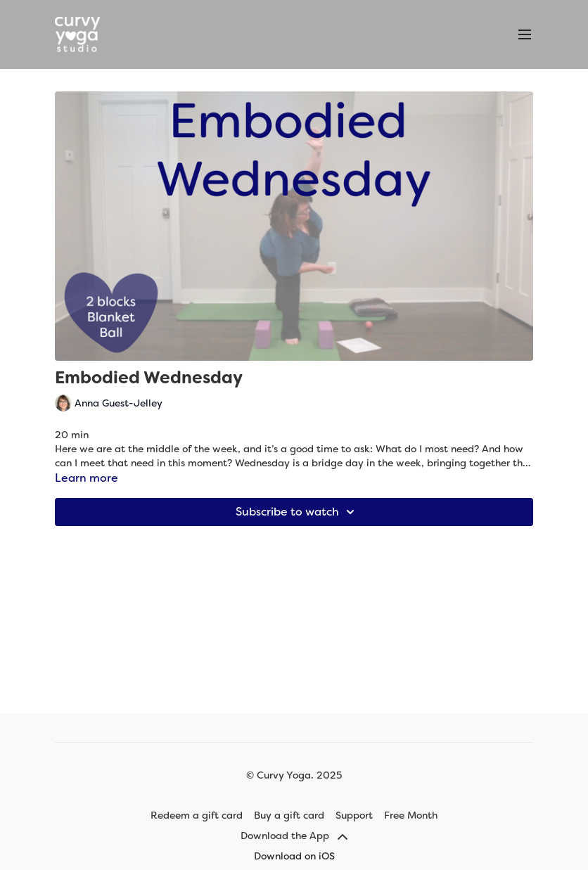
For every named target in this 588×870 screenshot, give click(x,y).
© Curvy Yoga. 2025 (294, 775)
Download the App (294, 836)
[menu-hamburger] (525, 35)
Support (354, 815)
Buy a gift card (289, 815)
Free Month (411, 815)
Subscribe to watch (297, 512)
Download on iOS (294, 856)
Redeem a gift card (197, 815)
